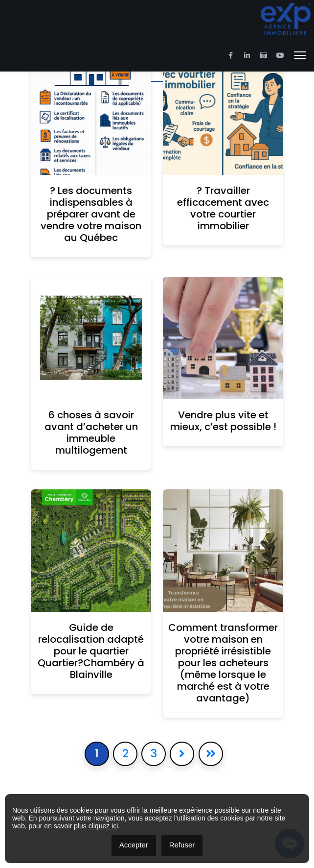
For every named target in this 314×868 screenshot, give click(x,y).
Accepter (134, 845)
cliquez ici (103, 826)
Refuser (182, 845)
